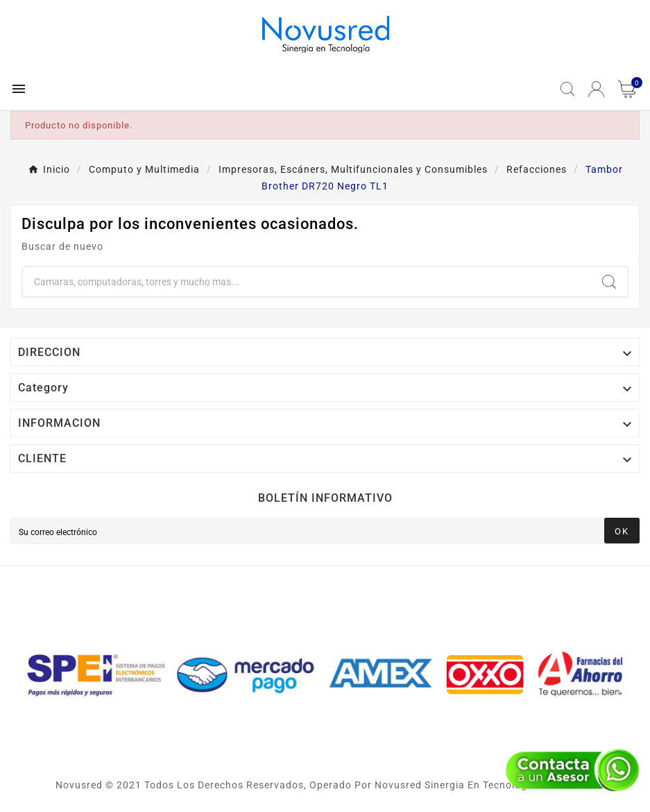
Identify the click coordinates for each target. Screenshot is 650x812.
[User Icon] (596, 89)
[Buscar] (307, 282)
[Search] (609, 282)
